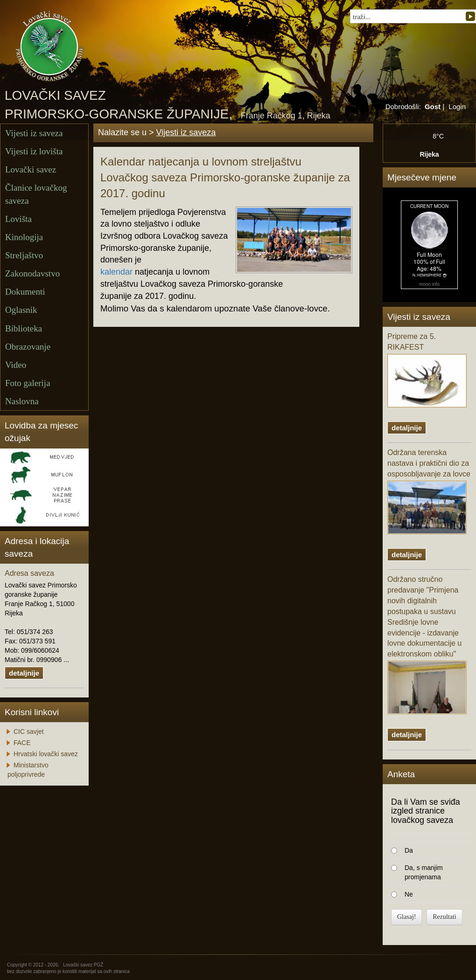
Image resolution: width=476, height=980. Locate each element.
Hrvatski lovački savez (46, 754)
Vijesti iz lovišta (34, 151)
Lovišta (18, 219)
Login (457, 107)
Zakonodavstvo (32, 273)
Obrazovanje (28, 347)
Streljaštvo (24, 255)
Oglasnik (21, 310)
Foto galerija (28, 383)
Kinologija (24, 237)
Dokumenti (25, 292)
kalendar (116, 272)
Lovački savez (31, 169)
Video (16, 365)
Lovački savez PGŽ (83, 965)
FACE (22, 743)
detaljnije (24, 673)
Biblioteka (24, 328)
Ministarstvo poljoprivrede (28, 770)
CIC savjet (29, 732)
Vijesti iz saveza (34, 133)
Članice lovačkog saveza (36, 194)
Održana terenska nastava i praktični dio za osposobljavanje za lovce (429, 491)
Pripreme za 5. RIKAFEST (427, 370)
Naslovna (22, 401)
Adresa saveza (29, 573)
